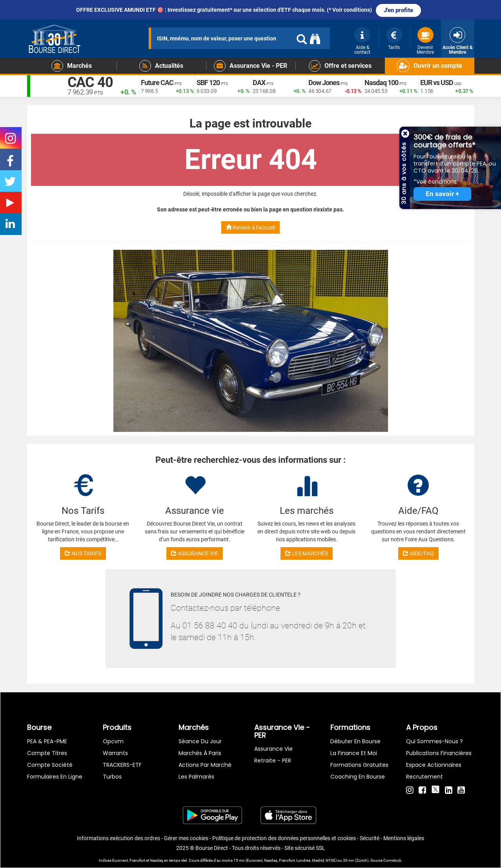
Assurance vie (273, 749)
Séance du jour (200, 741)
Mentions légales (404, 838)
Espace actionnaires (434, 765)
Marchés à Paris (200, 753)
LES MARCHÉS (307, 553)
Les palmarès (196, 777)
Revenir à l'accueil (250, 227)
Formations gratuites (359, 765)
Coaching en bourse (358, 777)
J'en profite (398, 10)
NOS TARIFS (83, 553)
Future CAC (157, 83)
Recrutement (424, 777)
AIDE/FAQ (418, 553)
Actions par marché (205, 765)
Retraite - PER (273, 761)
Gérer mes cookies (186, 838)
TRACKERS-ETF (122, 765)
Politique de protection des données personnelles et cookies (284, 838)
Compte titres (47, 753)
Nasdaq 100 (381, 83)
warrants (115, 753)
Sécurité (370, 838)
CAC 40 (90, 82)
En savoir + (442, 194)
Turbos (112, 777)
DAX (259, 83)
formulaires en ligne (55, 777)
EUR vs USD (437, 83)
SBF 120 (208, 83)
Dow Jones (324, 83)
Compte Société (50, 765)
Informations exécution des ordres (118, 838)
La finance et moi (354, 753)
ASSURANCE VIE (195, 553)
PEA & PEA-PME (47, 741)
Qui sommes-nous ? (435, 741)
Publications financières (439, 753)
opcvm (113, 741)
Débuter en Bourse (355, 741)
